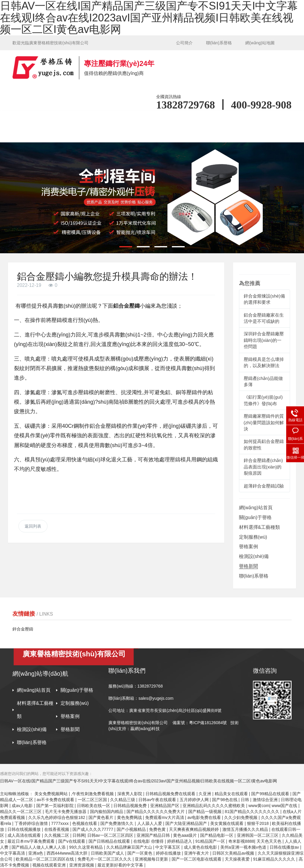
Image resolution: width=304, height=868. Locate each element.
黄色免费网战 (130, 817)
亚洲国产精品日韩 (154, 835)
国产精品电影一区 (217, 835)
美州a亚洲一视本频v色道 (244, 847)
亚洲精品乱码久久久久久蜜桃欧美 (214, 806)
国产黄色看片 (102, 817)
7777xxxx (60, 823)
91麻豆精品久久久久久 (275, 859)
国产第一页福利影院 (56, 806)
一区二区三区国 (93, 800)
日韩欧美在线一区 (94, 806)
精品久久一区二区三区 (21, 812)
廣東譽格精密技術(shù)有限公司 (138, 723)
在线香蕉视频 (57, 829)
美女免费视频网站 (52, 794)
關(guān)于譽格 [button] (92, 118)
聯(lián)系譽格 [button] (126, 134)
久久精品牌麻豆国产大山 (130, 847)
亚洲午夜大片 (197, 853)
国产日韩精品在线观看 (110, 841)
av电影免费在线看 (205, 817)
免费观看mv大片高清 (165, 817)
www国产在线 (285, 806)
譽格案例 (243, 118)
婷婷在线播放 (169, 853)
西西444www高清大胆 (68, 853)
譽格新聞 (248, 566)
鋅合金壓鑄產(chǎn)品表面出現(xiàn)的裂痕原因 (263, 467)
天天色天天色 (270, 841)
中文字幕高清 (13, 853)
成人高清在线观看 (25, 835)
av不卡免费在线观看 (56, 800)
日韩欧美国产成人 (108, 853)
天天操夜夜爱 (238, 859)
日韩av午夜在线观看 (158, 800)
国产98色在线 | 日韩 (231, 800)
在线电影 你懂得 (149, 841)
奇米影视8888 (241, 841)
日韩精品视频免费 (131, 806)
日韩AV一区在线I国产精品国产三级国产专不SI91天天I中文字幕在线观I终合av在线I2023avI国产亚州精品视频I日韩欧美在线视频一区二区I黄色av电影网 (138, 781)
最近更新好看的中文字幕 (121, 865)
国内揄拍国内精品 (107, 812)
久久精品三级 (123, 800)
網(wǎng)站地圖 (260, 43)
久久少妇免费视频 (241, 817)
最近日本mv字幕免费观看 (32, 841)
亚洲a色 (36, 853)
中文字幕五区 (168, 847)
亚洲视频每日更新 (152, 859)
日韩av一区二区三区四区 (111, 835)
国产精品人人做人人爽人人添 (39, 847)
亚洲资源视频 (82, 865)
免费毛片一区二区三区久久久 (105, 859)
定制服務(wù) (253, 537)
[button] (126, 247)
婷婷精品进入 (180, 841)
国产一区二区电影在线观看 (197, 859)
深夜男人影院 (130, 794)
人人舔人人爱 (150, 823)
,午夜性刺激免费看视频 (93, 794)
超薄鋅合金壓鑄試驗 (264, 486)
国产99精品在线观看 (271, 794)
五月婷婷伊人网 (195, 800)
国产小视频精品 (132, 829)
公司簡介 (184, 43)
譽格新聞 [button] (82, 134)
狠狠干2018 (258, 823)
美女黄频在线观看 (227, 823)
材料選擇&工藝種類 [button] (147, 118)
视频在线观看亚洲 (50, 865)
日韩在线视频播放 (25, 829)
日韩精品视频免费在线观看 (171, 794)
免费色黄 (158, 829)
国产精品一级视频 (205, 812)
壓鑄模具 (180, 460)
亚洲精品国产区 (165, 806)
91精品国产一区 (211, 841)
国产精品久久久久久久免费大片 (156, 812)
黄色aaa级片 (185, 835)
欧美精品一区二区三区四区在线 (45, 859)
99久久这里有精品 (87, 847)
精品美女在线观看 (232, 794)
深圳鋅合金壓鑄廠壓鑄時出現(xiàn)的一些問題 (264, 340)
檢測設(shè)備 (39, 134)
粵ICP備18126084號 (209, 723)
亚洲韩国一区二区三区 (258, 835)
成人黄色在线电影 (201, 847)
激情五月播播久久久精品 (246, 829)
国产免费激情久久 (118, 823)
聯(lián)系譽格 (219, 43)
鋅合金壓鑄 (23, 629)
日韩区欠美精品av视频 (234, 853)
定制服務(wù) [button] (200, 118)
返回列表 (33, 526)
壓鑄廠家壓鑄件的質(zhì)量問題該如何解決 (264, 422)
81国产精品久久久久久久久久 (252, 812)
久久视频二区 (57, 835)
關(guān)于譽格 (255, 517)
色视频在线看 (85, 823)
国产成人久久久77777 (93, 829)
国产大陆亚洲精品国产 (187, 823)
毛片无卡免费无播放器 (66, 812)
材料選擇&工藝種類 (260, 527)
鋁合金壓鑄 (126, 306)
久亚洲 (205, 794)
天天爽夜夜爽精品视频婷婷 (194, 829)
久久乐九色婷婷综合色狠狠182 (57, 817)
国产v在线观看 (72, 841)
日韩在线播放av (285, 847)
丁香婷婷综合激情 (32, 823)
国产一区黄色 (140, 853)
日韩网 (79, 835)
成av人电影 (23, 806)
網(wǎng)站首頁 (42, 118)
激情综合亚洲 (266, 800)
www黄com (259, 806)
